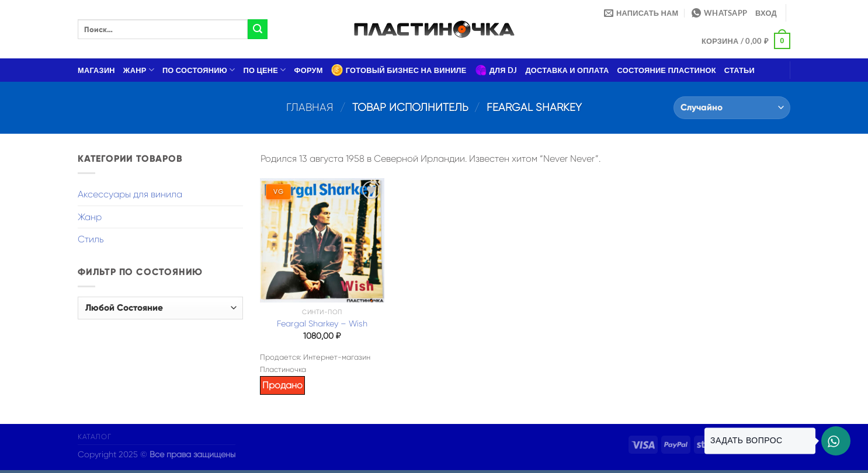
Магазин (96, 70)
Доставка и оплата (567, 70)
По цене (265, 70)
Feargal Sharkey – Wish (322, 324)
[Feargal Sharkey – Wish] (322, 240)
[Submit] (258, 29)
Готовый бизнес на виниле (399, 70)
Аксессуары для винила (130, 194)
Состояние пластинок (667, 70)
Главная (310, 107)
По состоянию (199, 70)
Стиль (91, 239)
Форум (309, 70)
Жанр (139, 70)
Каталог (94, 437)
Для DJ (496, 70)
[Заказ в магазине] (732, 108)
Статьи (739, 70)
